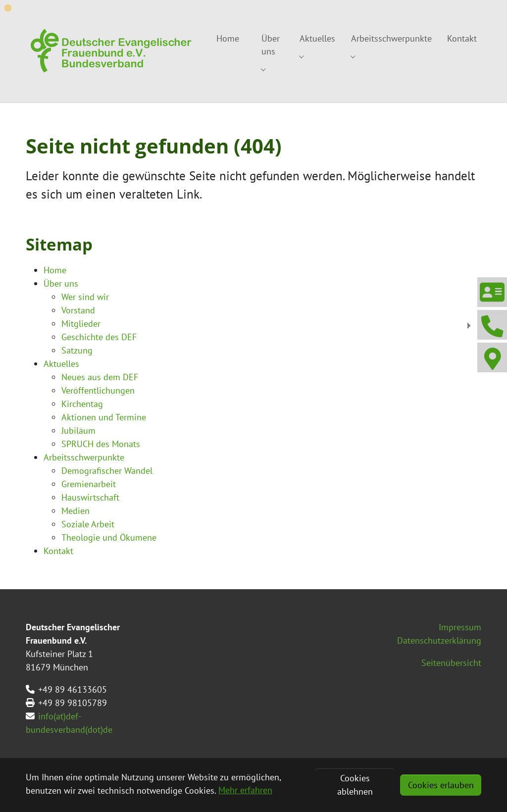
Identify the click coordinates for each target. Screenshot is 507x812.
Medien (76, 511)
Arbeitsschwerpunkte (84, 457)
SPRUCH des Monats (101, 444)
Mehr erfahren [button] (245, 790)
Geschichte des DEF (99, 337)
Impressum (460, 627)
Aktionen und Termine (104, 417)
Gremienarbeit (89, 484)
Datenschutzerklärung (439, 640)
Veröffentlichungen (98, 390)
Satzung (77, 350)
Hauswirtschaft (90, 497)
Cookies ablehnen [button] (355, 785)
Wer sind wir (85, 297)
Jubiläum (78, 431)
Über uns (61, 283)
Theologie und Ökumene (109, 537)
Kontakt (58, 551)
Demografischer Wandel (107, 471)
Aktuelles (61, 364)
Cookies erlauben (441, 785)
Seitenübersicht (451, 663)
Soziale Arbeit (88, 524)
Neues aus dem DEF (100, 377)
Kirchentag (82, 404)
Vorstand (78, 310)
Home (55, 270)
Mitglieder (81, 324)
